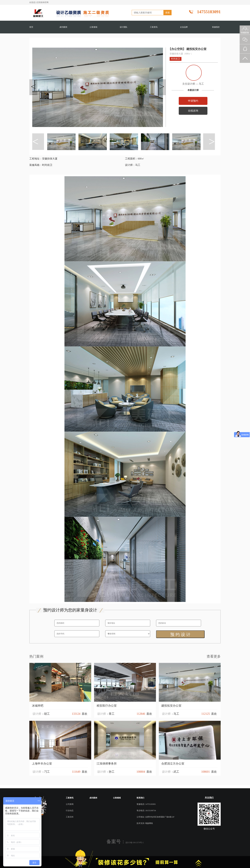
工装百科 (70, 817)
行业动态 (70, 811)
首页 (31, 27)
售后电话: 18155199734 (146, 811)
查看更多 (214, 656)
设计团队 (124, 27)
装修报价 (216, 27)
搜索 (168, 13)
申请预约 (192, 101)
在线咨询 (192, 111)
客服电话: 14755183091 (146, 804)
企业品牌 (184, 27)
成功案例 (63, 27)
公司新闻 (70, 804)
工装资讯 (154, 27)
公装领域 (93, 27)
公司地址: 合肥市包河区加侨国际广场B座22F (156, 817)
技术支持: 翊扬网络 (145, 823)
